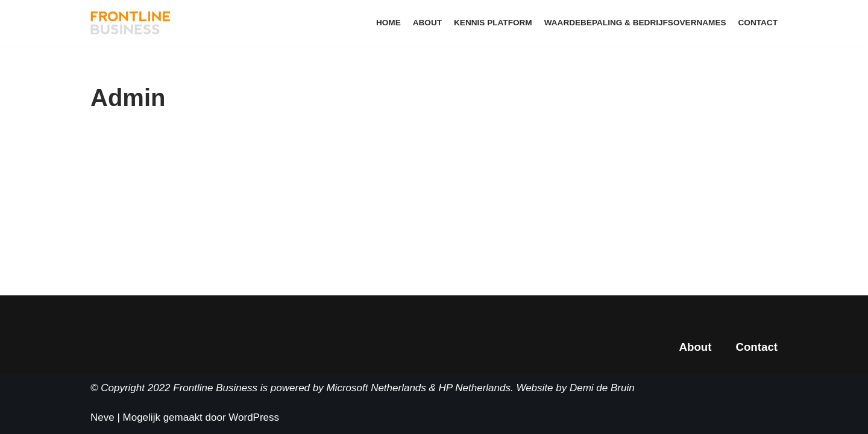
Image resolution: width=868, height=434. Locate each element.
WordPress (254, 417)
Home (388, 23)
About (427, 23)
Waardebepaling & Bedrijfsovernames (635, 23)
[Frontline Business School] (131, 23)
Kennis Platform (493, 23)
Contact (758, 23)
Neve (102, 417)
